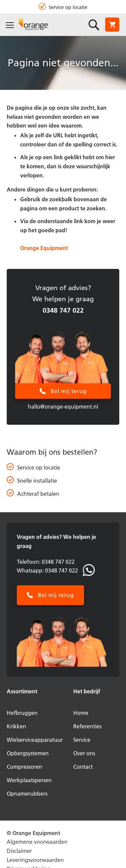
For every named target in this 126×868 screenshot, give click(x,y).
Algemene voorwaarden (37, 842)
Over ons (84, 753)
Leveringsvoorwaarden (35, 860)
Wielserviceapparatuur (35, 740)
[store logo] (33, 24)
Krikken (16, 726)
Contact (83, 767)
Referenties (87, 726)
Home (81, 713)
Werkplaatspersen (29, 780)
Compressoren (25, 767)
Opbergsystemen (28, 753)
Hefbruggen (22, 713)
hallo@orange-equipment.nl (63, 407)
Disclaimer (19, 851)
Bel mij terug (69, 391)
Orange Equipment (44, 248)
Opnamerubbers (27, 794)
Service (82, 740)
